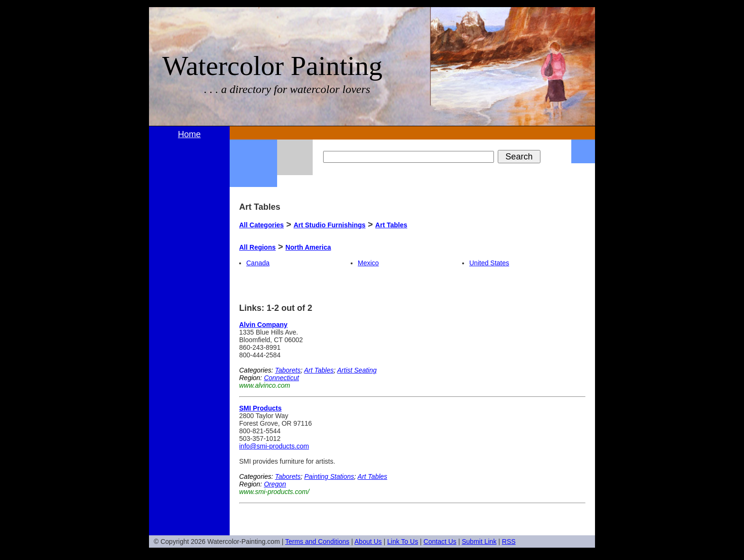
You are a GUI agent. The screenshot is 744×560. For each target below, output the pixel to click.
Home (189, 134)
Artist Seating (357, 370)
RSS (509, 541)
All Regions (257, 247)
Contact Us (440, 541)
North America (308, 247)
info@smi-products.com (274, 446)
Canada (258, 263)
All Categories (261, 225)
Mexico (368, 263)
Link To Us (403, 541)
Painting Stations (329, 476)
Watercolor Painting (272, 66)
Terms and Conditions (317, 541)
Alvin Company (263, 325)
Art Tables (391, 225)
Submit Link (479, 541)
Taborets (288, 370)
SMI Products (260, 408)
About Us (368, 541)
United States (489, 263)
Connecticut (281, 378)
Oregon (275, 484)
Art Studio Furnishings (330, 225)
